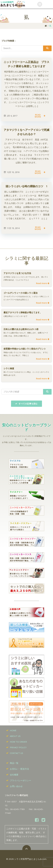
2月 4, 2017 (10, 116)
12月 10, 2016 (12, 172)
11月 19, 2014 (12, 228)
